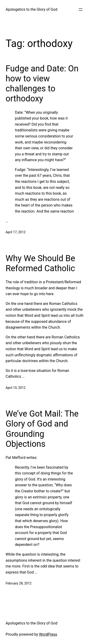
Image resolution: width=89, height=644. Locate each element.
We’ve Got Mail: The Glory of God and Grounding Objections (42, 429)
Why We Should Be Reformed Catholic (40, 263)
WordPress (48, 634)
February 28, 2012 (19, 583)
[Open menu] (81, 10)
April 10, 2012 (15, 388)
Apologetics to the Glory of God (31, 9)
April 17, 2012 (15, 232)
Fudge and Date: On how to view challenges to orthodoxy (42, 84)
